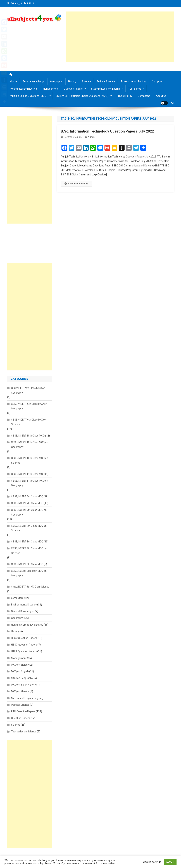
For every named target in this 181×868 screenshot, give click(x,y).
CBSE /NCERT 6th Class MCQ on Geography (29, 406)
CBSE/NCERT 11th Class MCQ (28, 474)
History (72, 82)
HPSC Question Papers (24, 638)
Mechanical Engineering (23, 89)
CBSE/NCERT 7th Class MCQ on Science (29, 528)
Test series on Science (24, 732)
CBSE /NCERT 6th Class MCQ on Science (29, 422)
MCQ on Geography (22, 678)
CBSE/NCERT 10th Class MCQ (28, 436)
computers (17, 598)
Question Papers (73, 89)
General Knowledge (34, 82)
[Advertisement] (120, 37)
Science (86, 82)
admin (91, 137)
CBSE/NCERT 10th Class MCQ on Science (30, 460)
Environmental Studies (133, 82)
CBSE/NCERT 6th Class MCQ (27, 496)
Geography (56, 82)
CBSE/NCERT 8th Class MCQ (27, 542)
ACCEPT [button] (170, 862)
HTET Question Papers (24, 651)
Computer (158, 82)
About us (161, 96)
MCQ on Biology (20, 665)
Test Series (135, 89)
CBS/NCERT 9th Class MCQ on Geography (28, 390)
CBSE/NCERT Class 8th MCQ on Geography (29, 573)
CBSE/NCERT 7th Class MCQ (27, 503)
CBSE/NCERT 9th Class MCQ (27, 564)
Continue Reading (76, 184)
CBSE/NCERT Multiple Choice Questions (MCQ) (82, 96)
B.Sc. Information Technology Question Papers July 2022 (107, 131)
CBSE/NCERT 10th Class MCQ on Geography (30, 445)
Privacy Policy (124, 96)
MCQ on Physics (20, 691)
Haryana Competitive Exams (27, 625)
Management (50, 89)
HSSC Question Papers (24, 645)
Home (13, 82)
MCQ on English (20, 671)
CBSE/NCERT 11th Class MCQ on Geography (30, 483)
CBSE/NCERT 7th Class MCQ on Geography (29, 512)
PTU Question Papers (23, 711)
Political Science (106, 82)
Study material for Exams (105, 89)
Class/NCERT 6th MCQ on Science (30, 587)
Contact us (144, 96)
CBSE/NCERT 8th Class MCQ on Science (29, 551)
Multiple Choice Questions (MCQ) (29, 96)
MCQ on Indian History (23, 685)
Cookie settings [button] (152, 862)
